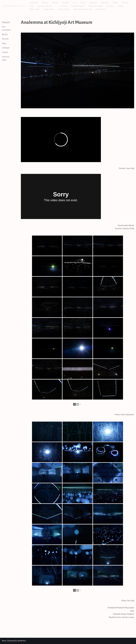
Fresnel (83, 3)
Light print (105, 3)
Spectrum (93, 3)
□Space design (63, 9)
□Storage (6, 48)
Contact (5, 52)
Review (5, 34)
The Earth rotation (95, 6)
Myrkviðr (66, 3)
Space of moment (44, 6)
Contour (125, 3)
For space (64, 6)
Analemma (34, 3)
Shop (4, 43)
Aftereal (45, 3)
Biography (6, 22)
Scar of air (110, 6)
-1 (56, 6)
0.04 (75, 3)
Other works (34, 9)
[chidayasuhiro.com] (13, 6)
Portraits (5, 39)
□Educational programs (82, 9)
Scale (32, 6)
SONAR (115, 3)
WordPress (22, 641)
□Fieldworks (101, 9)
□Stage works (48, 9)
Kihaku (121, 6)
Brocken (55, 3)
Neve (4, 641)
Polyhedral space (78, 6)
